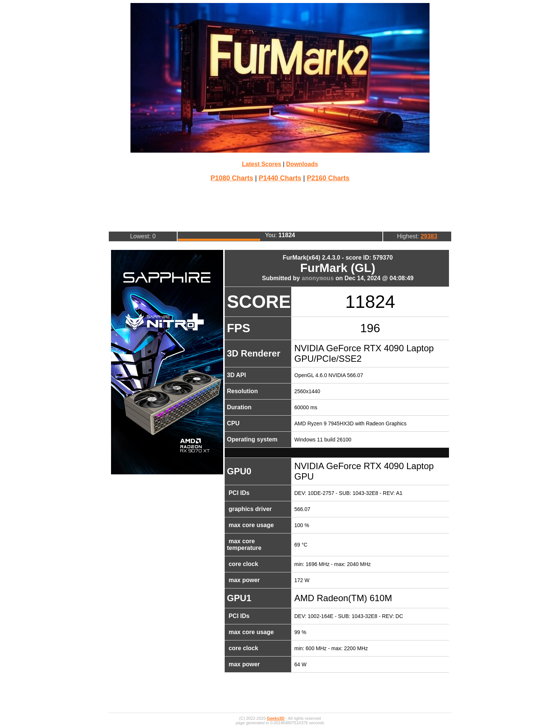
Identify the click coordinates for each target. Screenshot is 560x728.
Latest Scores (261, 164)
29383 (429, 236)
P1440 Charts (280, 178)
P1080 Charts (232, 178)
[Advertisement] (280, 206)
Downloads (302, 164)
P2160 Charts (328, 178)
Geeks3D (276, 718)
